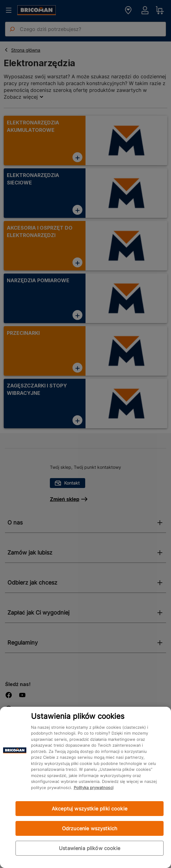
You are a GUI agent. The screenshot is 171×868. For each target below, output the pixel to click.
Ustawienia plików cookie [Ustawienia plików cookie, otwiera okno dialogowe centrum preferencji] (90, 848)
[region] (85, 787)
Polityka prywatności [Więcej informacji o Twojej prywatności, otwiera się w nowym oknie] (94, 788)
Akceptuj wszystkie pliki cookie (90, 809)
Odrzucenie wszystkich (90, 828)
